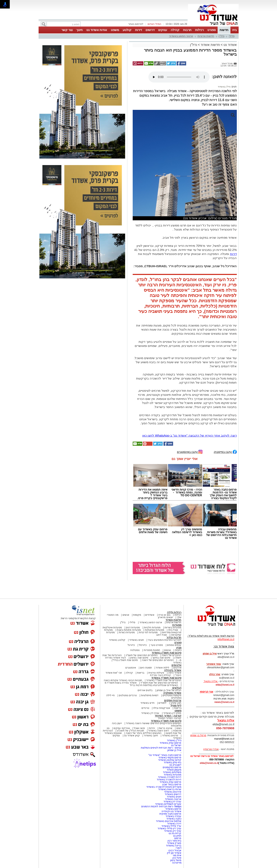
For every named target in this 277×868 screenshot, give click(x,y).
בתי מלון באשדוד (173, 762)
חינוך (80, 30)
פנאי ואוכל (139, 728)
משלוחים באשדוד (172, 772)
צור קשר (67, 30)
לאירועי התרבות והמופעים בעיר (165, 640)
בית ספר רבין (175, 841)
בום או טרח (164, 615)
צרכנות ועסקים (173, 700)
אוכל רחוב (161, 635)
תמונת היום (146, 668)
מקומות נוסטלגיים (172, 695)
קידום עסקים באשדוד (170, 760)
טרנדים (145, 708)
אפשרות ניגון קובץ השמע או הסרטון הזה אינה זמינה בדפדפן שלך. (179, 77)
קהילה (175, 30)
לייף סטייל (176, 705)
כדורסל (143, 645)
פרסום (177, 838)
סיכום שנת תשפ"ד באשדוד (166, 678)
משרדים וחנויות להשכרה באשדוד (164, 787)
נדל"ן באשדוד (224, 87)
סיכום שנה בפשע (139, 658)
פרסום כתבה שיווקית (170, 814)
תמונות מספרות (151, 650)
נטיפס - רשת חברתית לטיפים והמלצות (161, 748)
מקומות (137, 615)
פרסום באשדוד (173, 809)
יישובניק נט (175, 765)
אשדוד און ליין (174, 853)
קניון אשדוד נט (132, 736)
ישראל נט (176, 745)
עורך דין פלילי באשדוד (169, 828)
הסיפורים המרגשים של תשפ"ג (142, 655)
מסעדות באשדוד (172, 775)
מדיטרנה (177, 863)
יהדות (152, 728)
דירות (138, 30)
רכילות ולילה (174, 612)
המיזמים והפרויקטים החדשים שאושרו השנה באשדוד (153, 723)
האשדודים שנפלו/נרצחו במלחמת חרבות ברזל (154, 685)
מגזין (179, 648)
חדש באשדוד (147, 703)
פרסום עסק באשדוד (170, 743)
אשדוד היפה (175, 673)
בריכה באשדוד (174, 846)
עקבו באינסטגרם (190, 452)
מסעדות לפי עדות (148, 632)
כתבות (178, 650)
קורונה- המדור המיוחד (170, 718)
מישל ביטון (176, 860)
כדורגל (131, 645)
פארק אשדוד (174, 843)
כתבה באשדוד (174, 819)
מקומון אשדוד (174, 770)
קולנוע (127, 30)
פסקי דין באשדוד (172, 713)
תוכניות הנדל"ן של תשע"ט (131, 731)
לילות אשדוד (162, 668)
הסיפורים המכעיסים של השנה (158, 660)
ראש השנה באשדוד (159, 731)
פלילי (232, 36)
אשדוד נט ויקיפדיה (171, 811)
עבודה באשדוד (173, 816)
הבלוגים (177, 688)
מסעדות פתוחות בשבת (129, 630)
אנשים (126, 615)
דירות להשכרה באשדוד (169, 780)
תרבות (187, 30)
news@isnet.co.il (224, 702)
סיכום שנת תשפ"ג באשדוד (167, 653)
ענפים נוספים (174, 645)
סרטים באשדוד (170, 736)
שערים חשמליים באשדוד (168, 804)
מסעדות (177, 625)
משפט (115, 30)
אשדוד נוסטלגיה (172, 693)
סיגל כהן (177, 858)
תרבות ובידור (174, 637)
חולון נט (177, 836)
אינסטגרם (131, 668)
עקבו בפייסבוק (225, 452)
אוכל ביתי (173, 630)
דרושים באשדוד (173, 794)
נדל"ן (221, 36)
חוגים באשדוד (136, 640)
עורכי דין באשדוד (150, 713)
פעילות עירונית (156, 673)
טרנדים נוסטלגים (128, 695)
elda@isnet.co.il (225, 685)
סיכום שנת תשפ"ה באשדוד (166, 721)
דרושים (150, 30)
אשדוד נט (230, 45)
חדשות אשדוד (210, 45)
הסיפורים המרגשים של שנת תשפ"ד (159, 683)
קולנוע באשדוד (117, 640)
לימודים (162, 703)
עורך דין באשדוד (173, 831)
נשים (179, 728)
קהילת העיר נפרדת (161, 675)
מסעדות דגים (133, 628)
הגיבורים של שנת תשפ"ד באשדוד (164, 680)
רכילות (199, 30)
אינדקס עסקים (122, 728)
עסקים (163, 30)
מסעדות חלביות (152, 628)
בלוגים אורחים (145, 690)
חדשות (224, 30)
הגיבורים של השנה (172, 655)
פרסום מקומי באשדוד (170, 758)
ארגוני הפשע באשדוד (181, 36)
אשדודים (150, 615)
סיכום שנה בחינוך (161, 658)
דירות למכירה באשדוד (170, 777)
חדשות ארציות (206, 36)
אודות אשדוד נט (97, 30)
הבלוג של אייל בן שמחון (169, 690)
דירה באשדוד (174, 824)
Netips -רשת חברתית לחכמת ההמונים (161, 806)
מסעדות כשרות (127, 632)
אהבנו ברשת (165, 728)
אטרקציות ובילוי (161, 708)
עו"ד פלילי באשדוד (171, 826)
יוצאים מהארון (165, 617)
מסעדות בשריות (173, 628)
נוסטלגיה (135, 650)
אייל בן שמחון (174, 750)
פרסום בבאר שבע (172, 784)
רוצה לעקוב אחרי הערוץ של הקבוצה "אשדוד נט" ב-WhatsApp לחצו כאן (190, 435)
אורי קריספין (206, 692)
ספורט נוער (157, 645)
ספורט (212, 30)
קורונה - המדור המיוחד (168, 716)
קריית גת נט (175, 833)
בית (235, 30)
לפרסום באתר (136, 24)
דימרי (179, 848)
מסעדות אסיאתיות (155, 630)
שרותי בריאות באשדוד (170, 789)
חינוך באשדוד (151, 736)
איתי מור (177, 855)
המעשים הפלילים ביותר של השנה (144, 733)
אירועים (177, 668)
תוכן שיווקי (176, 703)
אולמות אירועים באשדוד (169, 821)
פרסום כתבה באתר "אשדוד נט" (165, 755)
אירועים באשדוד (173, 792)
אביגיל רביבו (175, 850)
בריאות (141, 673)
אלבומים (176, 665)
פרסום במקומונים (172, 767)
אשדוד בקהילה (173, 670)
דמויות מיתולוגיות (150, 695)
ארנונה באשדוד (173, 799)
